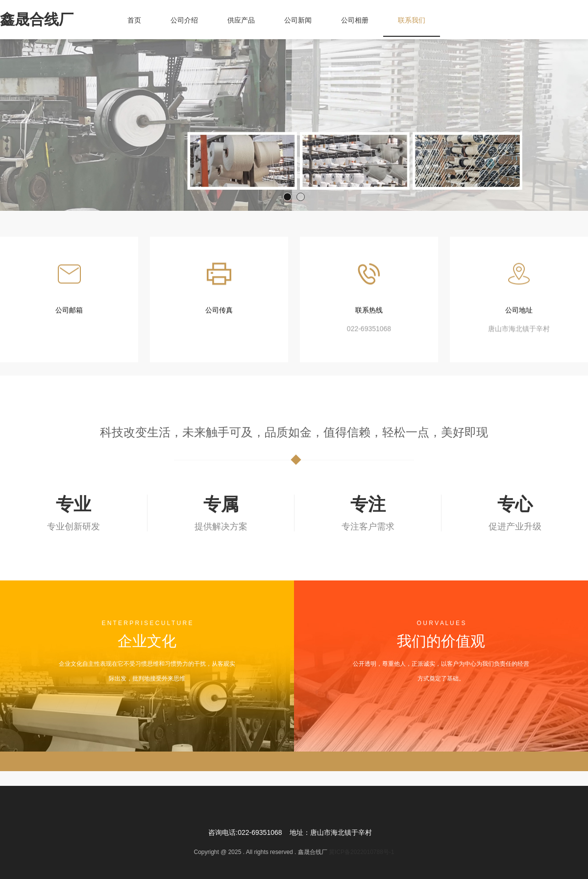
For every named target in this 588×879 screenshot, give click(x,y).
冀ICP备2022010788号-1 (361, 852)
